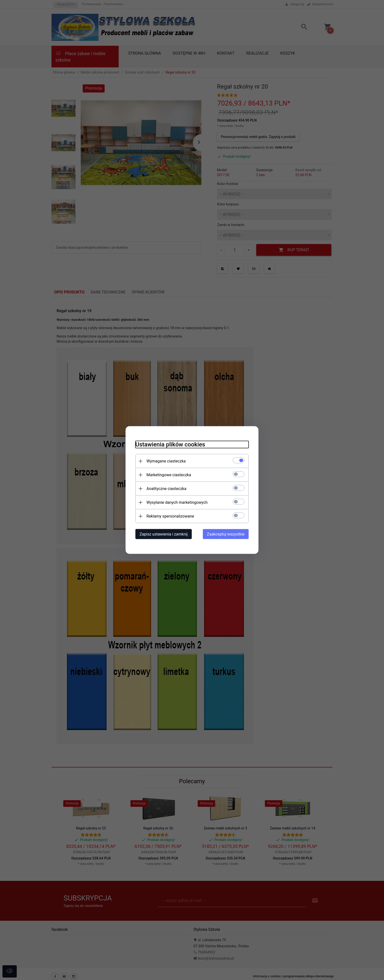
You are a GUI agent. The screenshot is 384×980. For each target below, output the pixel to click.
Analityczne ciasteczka (166, 489)
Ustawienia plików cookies (170, 444)
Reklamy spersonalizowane (170, 516)
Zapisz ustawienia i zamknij (164, 534)
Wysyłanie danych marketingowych (177, 502)
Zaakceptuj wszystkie (226, 534)
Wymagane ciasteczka (166, 461)
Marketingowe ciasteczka (169, 475)
